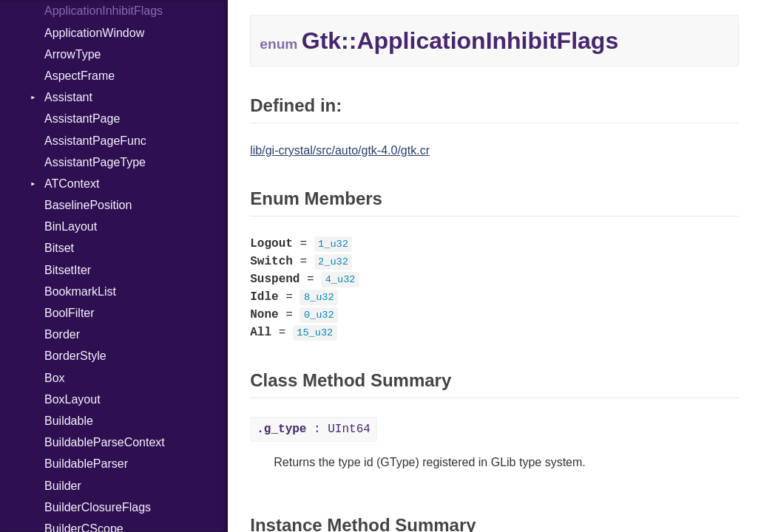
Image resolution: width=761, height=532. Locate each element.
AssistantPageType (95, 162)
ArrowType (72, 54)
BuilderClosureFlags (98, 507)
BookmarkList (80, 291)
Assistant (68, 97)
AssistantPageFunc (95, 141)
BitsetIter (68, 270)
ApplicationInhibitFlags (104, 11)
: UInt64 (314, 429)
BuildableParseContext (105, 442)
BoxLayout (72, 399)
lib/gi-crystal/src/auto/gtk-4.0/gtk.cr (340, 150)
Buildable (69, 421)
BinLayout (71, 226)
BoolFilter (70, 313)
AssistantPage (82, 119)
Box (55, 378)
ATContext (72, 184)
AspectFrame (80, 76)
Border (62, 334)
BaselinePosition (88, 205)
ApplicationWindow (94, 33)
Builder (63, 486)
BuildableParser (86, 464)
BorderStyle (75, 356)
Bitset (59, 248)
